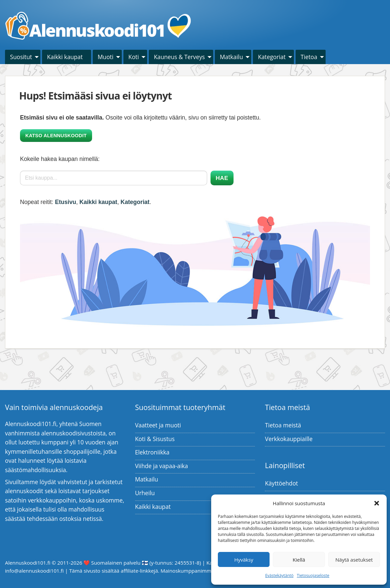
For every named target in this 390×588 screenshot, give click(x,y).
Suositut (21, 57)
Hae (222, 178)
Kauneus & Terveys (179, 57)
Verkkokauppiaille (289, 439)
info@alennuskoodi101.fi (34, 571)
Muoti (106, 57)
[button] (377, 503)
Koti (134, 57)
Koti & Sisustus (155, 439)
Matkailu (231, 57)
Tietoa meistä (283, 425)
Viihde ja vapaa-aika (162, 466)
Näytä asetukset (354, 560)
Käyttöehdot (281, 483)
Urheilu (145, 493)
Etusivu (66, 202)
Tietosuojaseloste (313, 575)
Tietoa (309, 57)
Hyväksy (244, 560)
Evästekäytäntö (279, 575)
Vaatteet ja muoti (158, 425)
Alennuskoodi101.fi (28, 563)
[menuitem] (23, 57)
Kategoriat (272, 57)
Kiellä (299, 560)
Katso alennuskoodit (56, 136)
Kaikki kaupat (65, 57)
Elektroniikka (152, 452)
